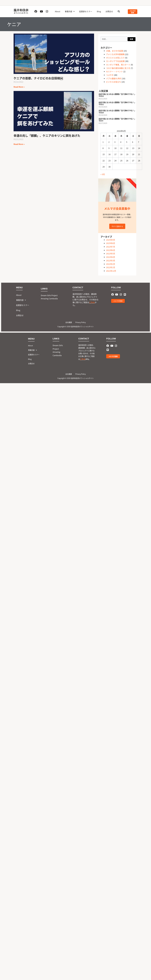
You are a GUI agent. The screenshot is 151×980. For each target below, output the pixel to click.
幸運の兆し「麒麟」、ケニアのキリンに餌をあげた (47, 135)
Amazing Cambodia (49, 298)
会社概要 (69, 322)
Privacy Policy (81, 322)
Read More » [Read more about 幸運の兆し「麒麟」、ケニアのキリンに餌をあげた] (19, 144)
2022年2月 (111, 264)
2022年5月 (111, 254)
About (58, 11)
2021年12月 (111, 271)
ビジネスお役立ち (114, 82)
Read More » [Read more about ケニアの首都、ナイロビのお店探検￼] (19, 87)
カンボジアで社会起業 (115, 61)
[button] (119, 11)
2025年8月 (111, 243)
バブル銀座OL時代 (114, 78)
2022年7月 (111, 247)
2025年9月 (111, 240)
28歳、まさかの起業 (115, 51)
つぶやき (110, 75)
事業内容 (70, 11)
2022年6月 (111, 250)
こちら (92, 302)
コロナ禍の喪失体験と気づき (118, 68)
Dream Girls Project (49, 295)
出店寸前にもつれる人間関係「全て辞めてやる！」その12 (117, 95)
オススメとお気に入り (115, 58)
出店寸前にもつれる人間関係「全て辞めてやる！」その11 (117, 103)
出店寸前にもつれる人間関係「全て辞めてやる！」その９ (117, 120)
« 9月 (103, 174)
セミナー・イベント (114, 71)
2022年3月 (111, 260)
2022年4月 (111, 257)
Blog (99, 11)
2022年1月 (111, 267)
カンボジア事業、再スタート (118, 65)
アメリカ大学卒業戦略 (115, 54)
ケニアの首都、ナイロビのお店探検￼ (38, 78)
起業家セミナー (86, 11)
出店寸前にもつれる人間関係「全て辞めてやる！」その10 (117, 111)
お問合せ (109, 11)
